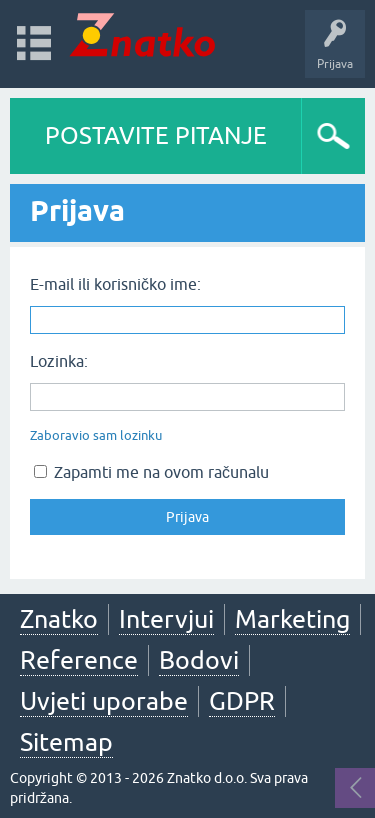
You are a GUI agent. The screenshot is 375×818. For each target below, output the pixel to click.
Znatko (59, 619)
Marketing (292, 619)
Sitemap (66, 742)
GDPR (242, 701)
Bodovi (199, 660)
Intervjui (166, 619)
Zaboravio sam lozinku (96, 435)
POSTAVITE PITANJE (156, 135)
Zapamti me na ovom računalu (151, 472)
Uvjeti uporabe (104, 701)
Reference (79, 660)
